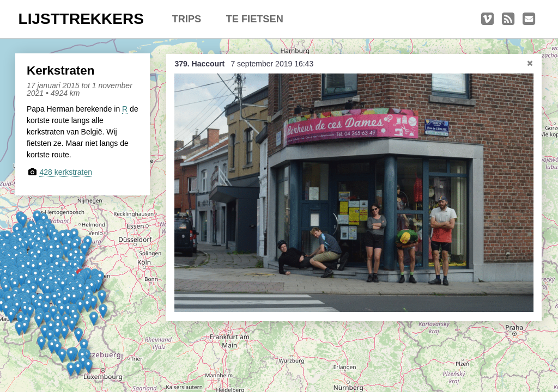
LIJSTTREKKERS (81, 19)
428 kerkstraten (66, 172)
